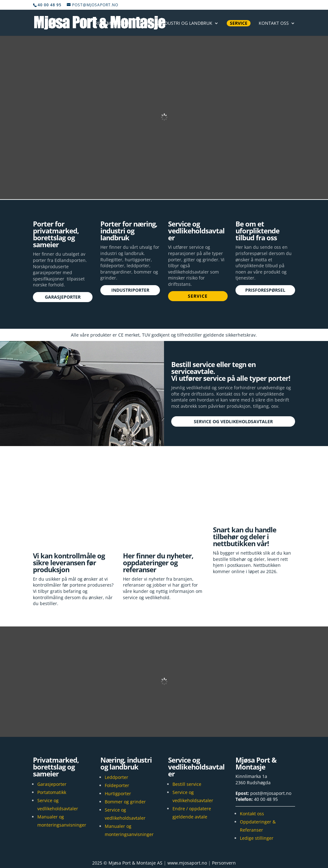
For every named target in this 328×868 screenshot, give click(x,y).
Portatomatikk (52, 765)
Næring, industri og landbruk (176, 24)
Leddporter (116, 750)
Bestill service (187, 757)
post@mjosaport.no (271, 766)
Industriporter (130, 290)
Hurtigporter (118, 767)
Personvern (224, 836)
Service (239, 23)
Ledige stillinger (257, 811)
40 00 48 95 (266, 772)
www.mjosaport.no (187, 836)
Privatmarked (109, 24)
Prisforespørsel (265, 290)
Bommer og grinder (125, 775)
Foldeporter (117, 758)
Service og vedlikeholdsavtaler (233, 421)
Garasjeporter (63, 297)
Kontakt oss (274, 24)
